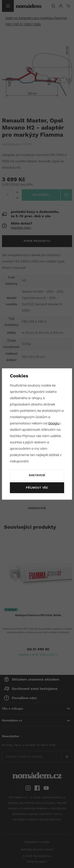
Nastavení (37, 475)
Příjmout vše (37, 488)
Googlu (54, 423)
